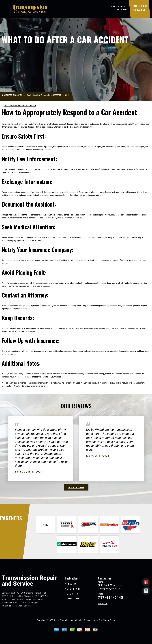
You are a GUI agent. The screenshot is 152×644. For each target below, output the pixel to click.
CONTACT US (72, 598)
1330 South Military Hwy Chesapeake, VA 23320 (40, 95)
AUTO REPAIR (72, 589)
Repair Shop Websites (64, 620)
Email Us (103, 604)
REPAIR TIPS (72, 594)
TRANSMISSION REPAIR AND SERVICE (20, 106)
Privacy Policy (109, 620)
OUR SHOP (71, 584)
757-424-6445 (139, 10)
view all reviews (76, 487)
